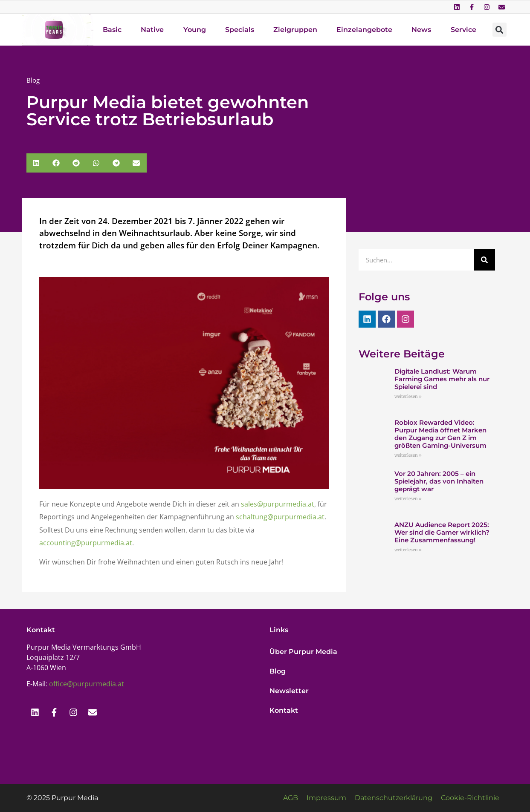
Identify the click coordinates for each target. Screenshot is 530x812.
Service (463, 30)
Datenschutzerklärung (394, 798)
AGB (291, 798)
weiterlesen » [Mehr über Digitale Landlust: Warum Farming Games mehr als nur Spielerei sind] (408, 396)
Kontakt (284, 710)
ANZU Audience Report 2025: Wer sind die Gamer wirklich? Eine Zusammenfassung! (442, 532)
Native (152, 30)
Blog (278, 671)
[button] (500, 30)
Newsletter (289, 691)
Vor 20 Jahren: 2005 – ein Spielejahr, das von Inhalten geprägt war (439, 481)
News (421, 30)
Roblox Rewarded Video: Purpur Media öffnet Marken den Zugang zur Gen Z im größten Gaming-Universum (440, 434)
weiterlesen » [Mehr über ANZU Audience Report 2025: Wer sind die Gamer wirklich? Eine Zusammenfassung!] (408, 550)
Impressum (326, 798)
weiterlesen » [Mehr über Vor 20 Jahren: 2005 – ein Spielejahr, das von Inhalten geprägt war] (408, 499)
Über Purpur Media (303, 652)
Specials (240, 30)
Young (195, 30)
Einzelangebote (364, 30)
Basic (112, 30)
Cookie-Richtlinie (470, 798)
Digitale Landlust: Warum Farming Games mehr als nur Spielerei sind (442, 379)
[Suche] (484, 260)
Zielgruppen (295, 30)
